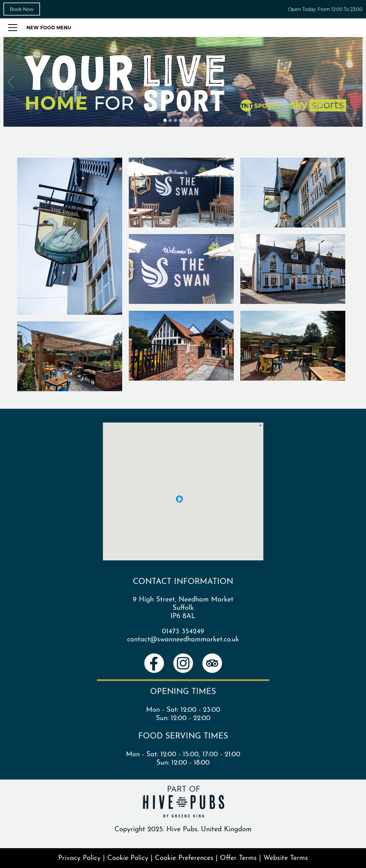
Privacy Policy (79, 857)
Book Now (22, 9)
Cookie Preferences (184, 857)
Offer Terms (238, 857)
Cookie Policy (128, 857)
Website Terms (286, 857)
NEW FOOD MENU (49, 27)
